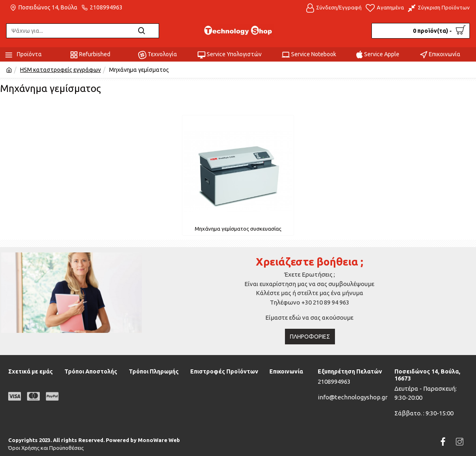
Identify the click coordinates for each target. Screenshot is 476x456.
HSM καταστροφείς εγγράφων (60, 70)
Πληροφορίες (310, 337)
